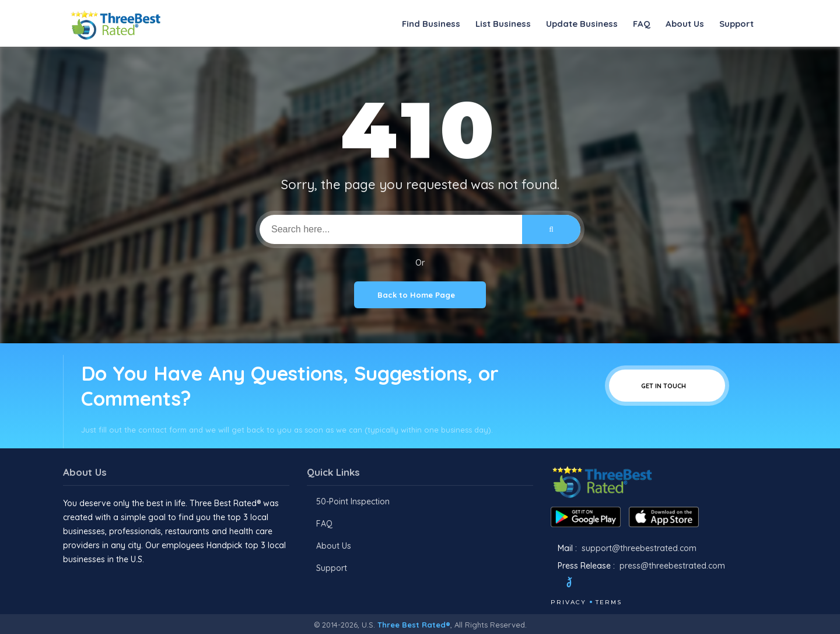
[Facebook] (552, 584)
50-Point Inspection (353, 501)
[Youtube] (624, 584)
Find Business (431, 24)
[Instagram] (608, 584)
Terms (609, 602)
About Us (685, 24)
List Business (503, 24)
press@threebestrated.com (672, 566)
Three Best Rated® (414, 625)
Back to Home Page (420, 295)
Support (736, 24)
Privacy (568, 602)
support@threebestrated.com (639, 548)
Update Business (582, 24)
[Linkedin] (640, 584)
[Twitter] (580, 584)
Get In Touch (667, 386)
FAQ (642, 24)
